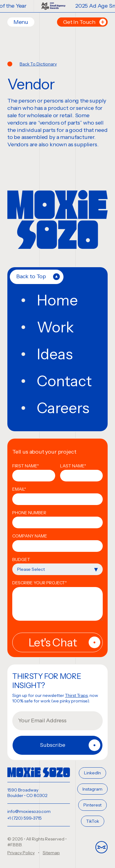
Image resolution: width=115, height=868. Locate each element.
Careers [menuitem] (63, 408)
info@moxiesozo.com (29, 811)
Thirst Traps (76, 695)
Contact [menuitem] (64, 381)
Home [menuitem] (57, 300)
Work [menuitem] (55, 327)
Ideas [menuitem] (55, 354)
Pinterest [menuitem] (92, 805)
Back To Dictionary (38, 64)
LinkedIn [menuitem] (92, 773)
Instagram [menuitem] (92, 789)
